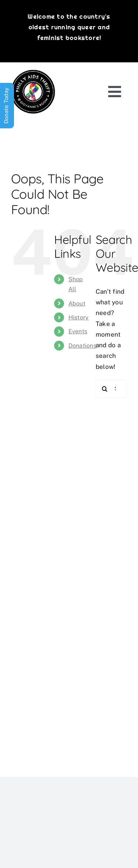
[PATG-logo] (33, 73)
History (79, 317)
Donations (82, 346)
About (77, 303)
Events (78, 331)
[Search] (105, 389)
